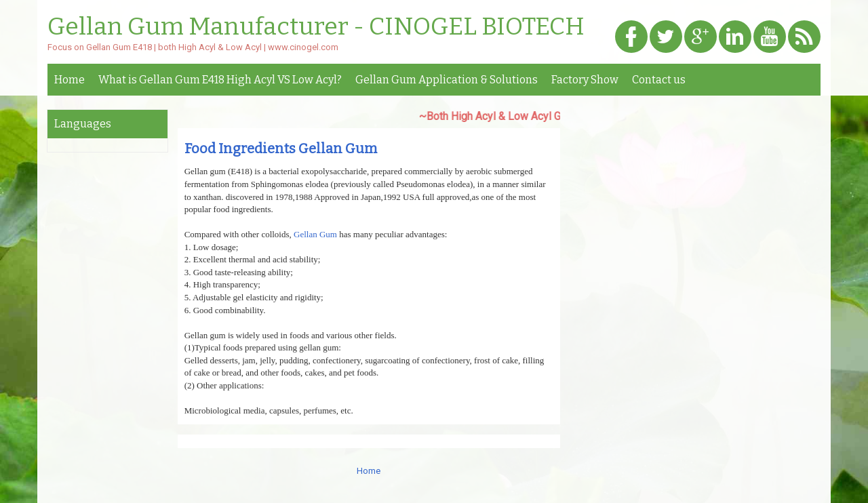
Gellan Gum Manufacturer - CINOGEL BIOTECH (316, 27)
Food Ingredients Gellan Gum (281, 148)
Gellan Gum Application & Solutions (447, 80)
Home (70, 80)
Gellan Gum (315, 234)
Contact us (659, 80)
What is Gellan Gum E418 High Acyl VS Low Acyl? (220, 80)
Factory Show (585, 80)
